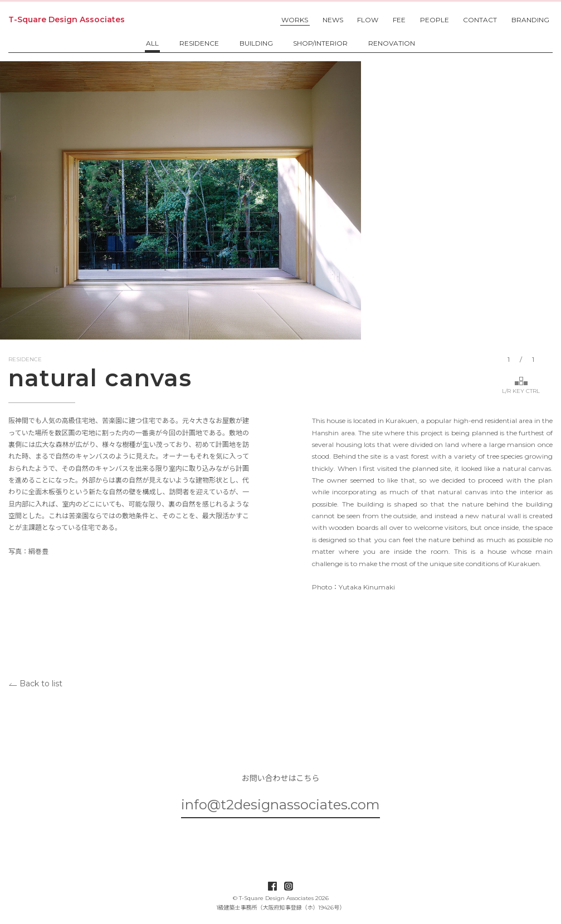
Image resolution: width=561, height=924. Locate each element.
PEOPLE (435, 20)
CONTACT (480, 20)
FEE (399, 20)
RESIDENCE (199, 43)
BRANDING (530, 20)
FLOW (368, 20)
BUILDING (256, 43)
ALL (152, 43)
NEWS (333, 20)
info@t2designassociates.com (280, 805)
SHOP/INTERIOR (320, 43)
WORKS (295, 20)
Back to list (35, 683)
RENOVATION (392, 43)
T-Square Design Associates (67, 19)
